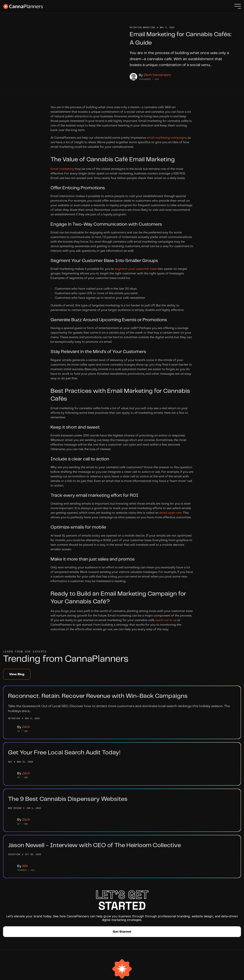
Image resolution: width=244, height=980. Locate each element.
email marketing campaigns (167, 141)
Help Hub (114, 877)
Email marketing (62, 172)
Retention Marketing (51, 897)
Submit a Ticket (118, 891)
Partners (83, 891)
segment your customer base (136, 273)
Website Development (53, 884)
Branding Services (50, 877)
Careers (82, 884)
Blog (110, 884)
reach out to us (166, 624)
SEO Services (47, 891)
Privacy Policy (221, 974)
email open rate (171, 516)
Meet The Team (88, 877)
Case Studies (46, 904)
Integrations (86, 897)
